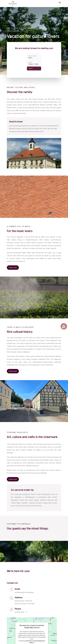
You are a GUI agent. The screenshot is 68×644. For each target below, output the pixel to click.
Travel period (33, 56)
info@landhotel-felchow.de (24, 592)
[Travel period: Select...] (34, 57)
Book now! (13, 268)
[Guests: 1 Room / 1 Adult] (34, 63)
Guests (31, 62)
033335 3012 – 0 (21, 612)
